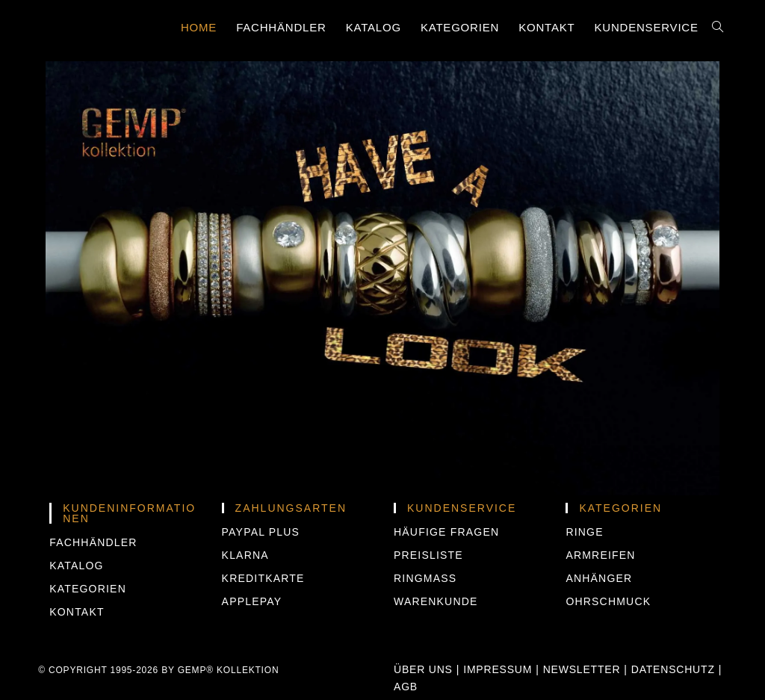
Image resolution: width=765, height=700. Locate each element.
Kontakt (77, 612)
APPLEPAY (252, 601)
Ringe (584, 532)
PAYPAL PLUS (261, 532)
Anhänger (599, 578)
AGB (406, 687)
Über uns (423, 669)
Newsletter (582, 669)
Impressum (498, 669)
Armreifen (600, 555)
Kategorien (88, 589)
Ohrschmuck (608, 601)
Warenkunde (436, 601)
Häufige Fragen (446, 532)
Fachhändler (93, 542)
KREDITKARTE (263, 578)
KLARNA (245, 555)
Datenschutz (673, 669)
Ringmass (425, 578)
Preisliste (428, 555)
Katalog (76, 566)
